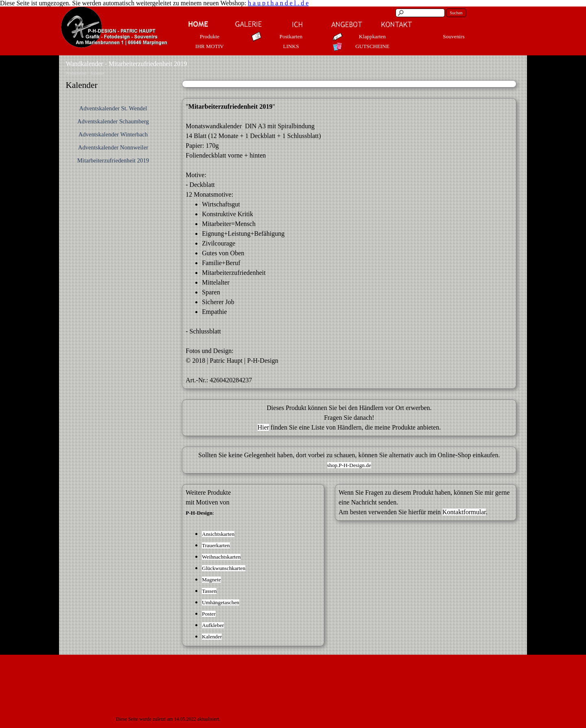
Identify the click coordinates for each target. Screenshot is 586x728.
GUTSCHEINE (372, 46)
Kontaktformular (464, 512)
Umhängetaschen (221, 602)
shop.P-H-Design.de (349, 465)
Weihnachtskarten (221, 557)
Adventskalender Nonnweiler (113, 147)
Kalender (98, 73)
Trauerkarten (216, 545)
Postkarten (291, 36)
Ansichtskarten (218, 534)
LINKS (291, 46)
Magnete (211, 580)
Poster (209, 614)
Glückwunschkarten (224, 568)
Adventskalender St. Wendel (113, 108)
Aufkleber (213, 625)
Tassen (209, 591)
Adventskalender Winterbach (113, 134)
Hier (263, 427)
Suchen (456, 13)
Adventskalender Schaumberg (113, 121)
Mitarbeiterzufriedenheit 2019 (113, 160)
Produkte (210, 36)
